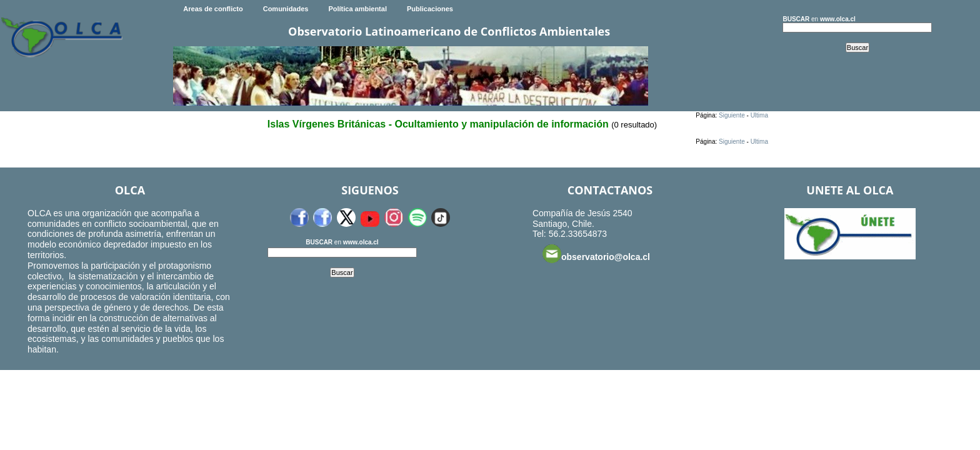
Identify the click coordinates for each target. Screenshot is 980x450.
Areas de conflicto (213, 9)
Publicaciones (430, 9)
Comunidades (286, 9)
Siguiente (732, 115)
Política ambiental (357, 9)
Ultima (759, 115)
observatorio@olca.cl (596, 254)
